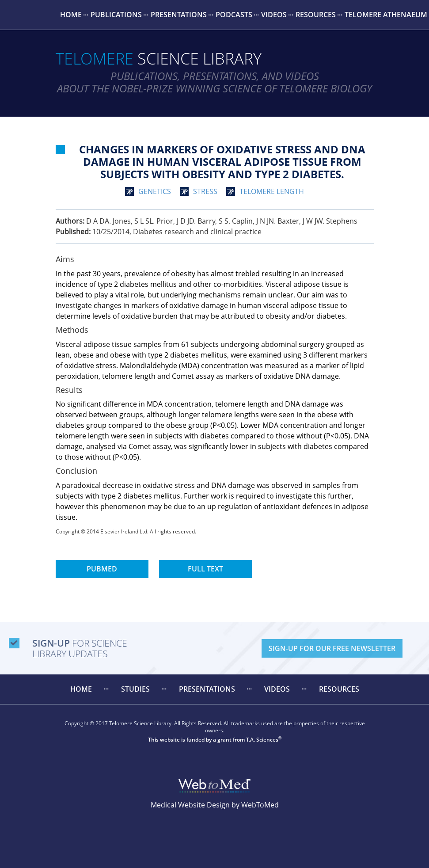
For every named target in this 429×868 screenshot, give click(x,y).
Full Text (205, 569)
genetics (155, 191)
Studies (135, 689)
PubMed (102, 569)
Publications (116, 15)
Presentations (179, 15)
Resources (316, 15)
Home (71, 15)
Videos (274, 15)
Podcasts (234, 15)
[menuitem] (71, 15)
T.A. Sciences (262, 740)
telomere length (272, 191)
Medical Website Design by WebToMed (215, 805)
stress (205, 191)
